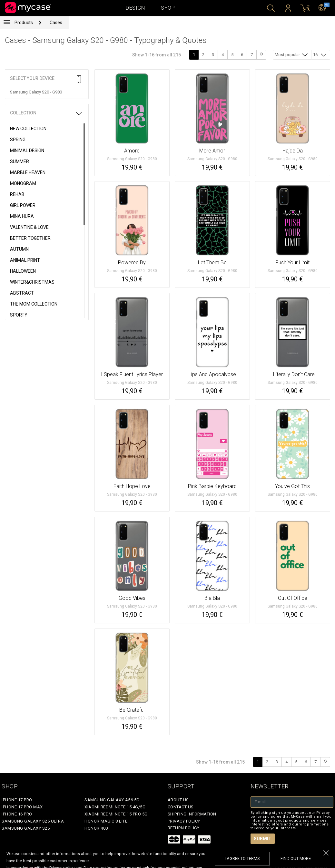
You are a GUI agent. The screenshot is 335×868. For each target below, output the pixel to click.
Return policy (184, 828)
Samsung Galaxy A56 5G (112, 800)
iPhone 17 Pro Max (22, 807)
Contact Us (181, 807)
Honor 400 (96, 828)
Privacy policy (184, 821)
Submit (263, 839)
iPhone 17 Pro (17, 800)
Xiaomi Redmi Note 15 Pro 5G (116, 814)
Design (135, 8)
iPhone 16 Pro (17, 814)
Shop (168, 8)
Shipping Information (192, 814)
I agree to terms (242, 858)
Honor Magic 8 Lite (106, 821)
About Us (178, 800)
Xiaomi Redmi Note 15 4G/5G (115, 807)
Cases (56, 23)
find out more (296, 858)
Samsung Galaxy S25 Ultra (33, 821)
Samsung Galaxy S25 (26, 828)
